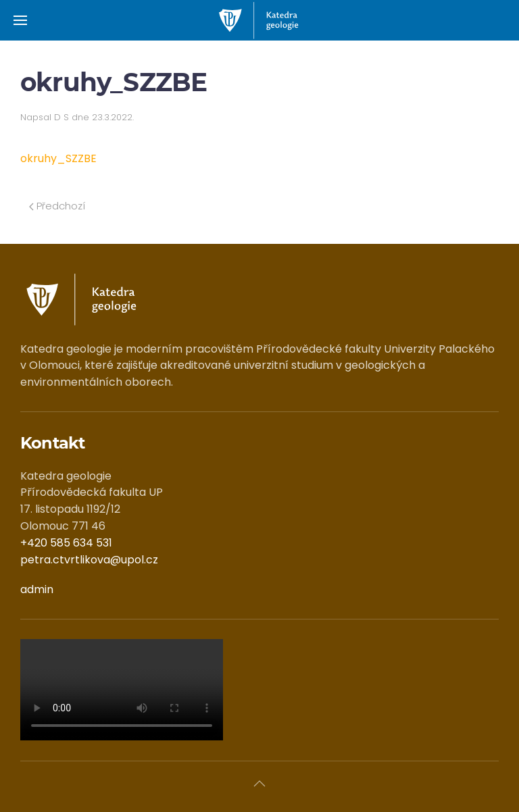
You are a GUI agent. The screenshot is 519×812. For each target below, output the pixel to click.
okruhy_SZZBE (58, 158)
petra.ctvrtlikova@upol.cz (89, 560)
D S (61, 117)
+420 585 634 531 (66, 543)
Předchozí (57, 206)
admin (37, 589)
